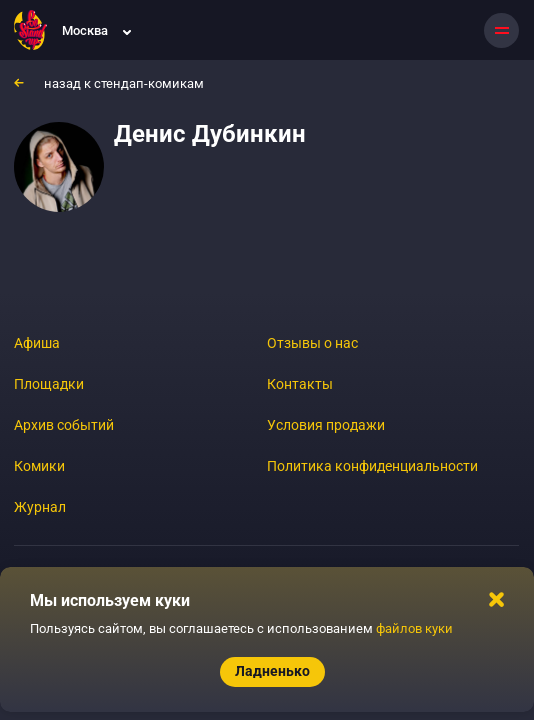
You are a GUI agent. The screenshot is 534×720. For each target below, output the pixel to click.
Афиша (37, 343)
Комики (39, 466)
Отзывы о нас (312, 343)
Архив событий (64, 425)
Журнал (40, 507)
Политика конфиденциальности (372, 466)
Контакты (300, 384)
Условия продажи (326, 425)
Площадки (49, 384)
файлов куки (414, 628)
